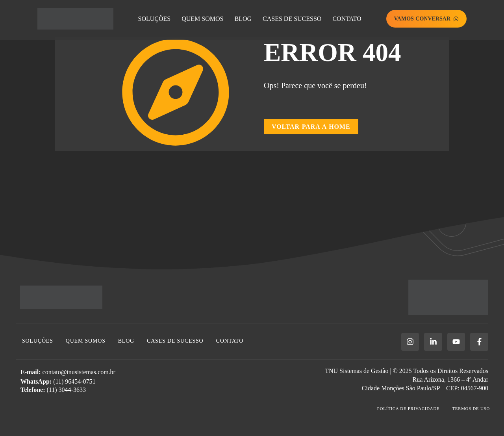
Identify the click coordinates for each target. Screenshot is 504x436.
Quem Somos (202, 19)
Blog (243, 19)
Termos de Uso (471, 408)
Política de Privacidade (407, 408)
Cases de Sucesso (292, 19)
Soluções (155, 19)
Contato (347, 19)
